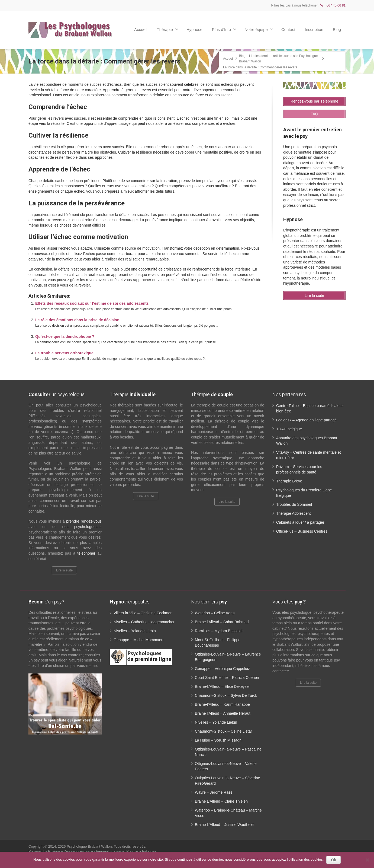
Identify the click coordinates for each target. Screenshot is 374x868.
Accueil (141, 29)
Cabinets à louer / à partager (300, 522)
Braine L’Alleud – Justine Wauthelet (225, 825)
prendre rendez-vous (84, 521)
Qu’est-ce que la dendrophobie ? (65, 336)
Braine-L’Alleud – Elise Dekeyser (222, 686)
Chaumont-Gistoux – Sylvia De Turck (226, 695)
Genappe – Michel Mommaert (138, 640)
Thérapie (168, 29)
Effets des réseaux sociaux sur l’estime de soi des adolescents (92, 303)
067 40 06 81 (333, 5)
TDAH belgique (289, 429)
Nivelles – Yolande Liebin (135, 631)
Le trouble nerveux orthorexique (64, 353)
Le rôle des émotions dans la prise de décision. (78, 320)
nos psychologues (80, 527)
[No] (367, 860)
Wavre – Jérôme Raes (214, 792)
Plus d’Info (224, 29)
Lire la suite (64, 570)
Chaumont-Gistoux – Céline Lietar (223, 731)
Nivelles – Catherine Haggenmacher (144, 622)
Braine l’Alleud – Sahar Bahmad (222, 622)
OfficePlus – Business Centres (302, 531)
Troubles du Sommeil (294, 504)
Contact (288, 29)
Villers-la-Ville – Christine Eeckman (143, 613)
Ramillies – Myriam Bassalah (219, 631)
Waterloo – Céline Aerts (215, 613)
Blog (337, 29)
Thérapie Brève (289, 481)
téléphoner (86, 553)
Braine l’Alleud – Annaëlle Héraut (223, 713)
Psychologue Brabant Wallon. (90, 846)
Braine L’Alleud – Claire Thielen (221, 801)
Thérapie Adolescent (294, 513)
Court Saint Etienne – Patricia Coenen (227, 678)
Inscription (314, 29)
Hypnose (194, 29)
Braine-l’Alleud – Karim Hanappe (222, 704)
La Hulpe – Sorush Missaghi (219, 740)
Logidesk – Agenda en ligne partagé (306, 420)
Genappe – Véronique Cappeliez (222, 669)
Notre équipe (259, 29)
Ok (333, 860)
